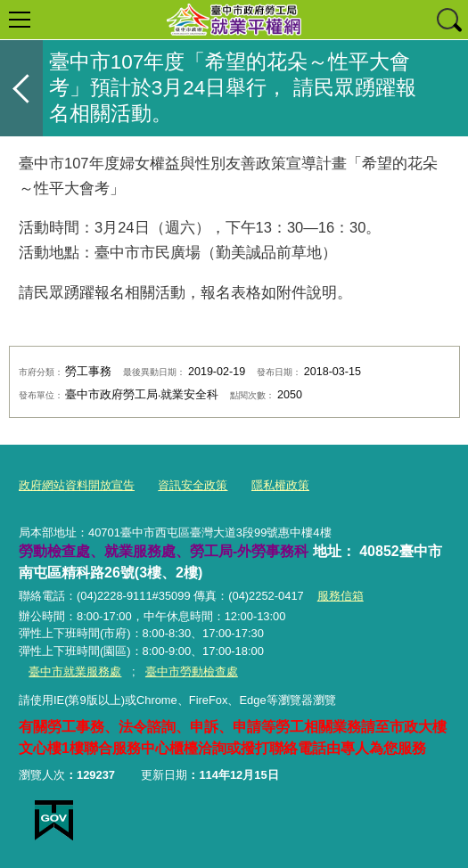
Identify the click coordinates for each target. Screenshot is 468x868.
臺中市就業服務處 (75, 671)
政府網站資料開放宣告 (77, 485)
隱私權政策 (280, 485)
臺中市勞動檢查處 (192, 671)
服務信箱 (341, 596)
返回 (21, 88)
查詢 (448, 20)
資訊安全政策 (193, 485)
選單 (20, 20)
